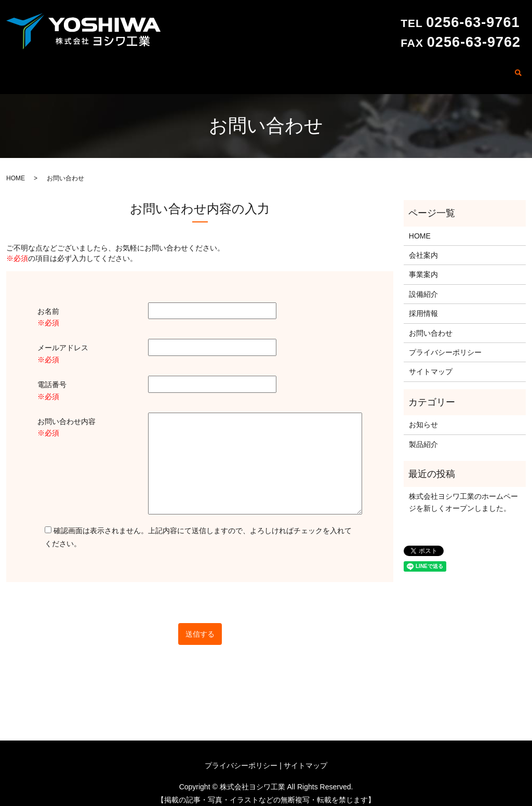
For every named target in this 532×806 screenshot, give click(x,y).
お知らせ (423, 416)
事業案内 (312, 69)
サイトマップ (431, 364)
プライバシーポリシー (445, 344)
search (518, 70)
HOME (235, 69)
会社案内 (272, 69)
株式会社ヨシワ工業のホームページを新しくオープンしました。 (463, 494)
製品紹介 (394, 69)
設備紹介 (353, 69)
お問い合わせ (483, 69)
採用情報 (434, 69)
